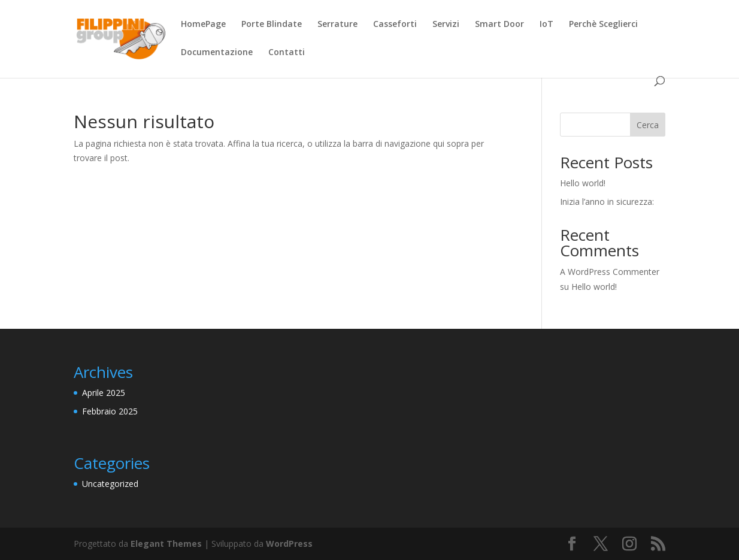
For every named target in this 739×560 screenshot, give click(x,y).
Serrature (337, 25)
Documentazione (217, 53)
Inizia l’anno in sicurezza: (607, 202)
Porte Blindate (272, 25)
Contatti (287, 53)
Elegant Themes (166, 544)
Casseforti (395, 25)
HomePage (203, 25)
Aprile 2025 (104, 393)
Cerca (648, 125)
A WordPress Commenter (610, 272)
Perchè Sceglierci (603, 25)
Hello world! (583, 183)
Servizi (446, 25)
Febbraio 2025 (110, 411)
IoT (546, 25)
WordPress (289, 544)
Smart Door (499, 25)
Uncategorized (110, 484)
